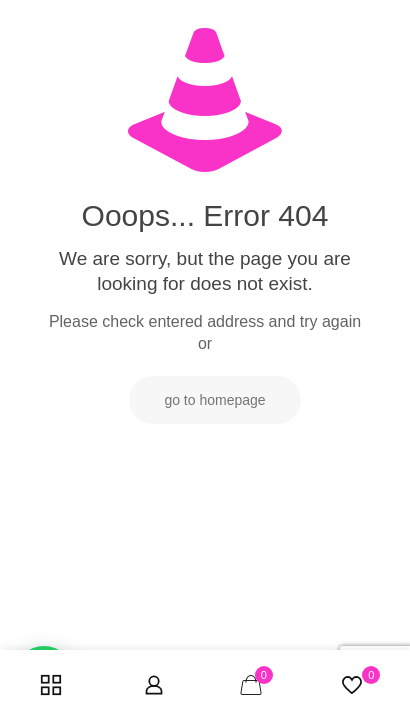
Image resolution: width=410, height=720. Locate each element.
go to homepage (214, 400)
